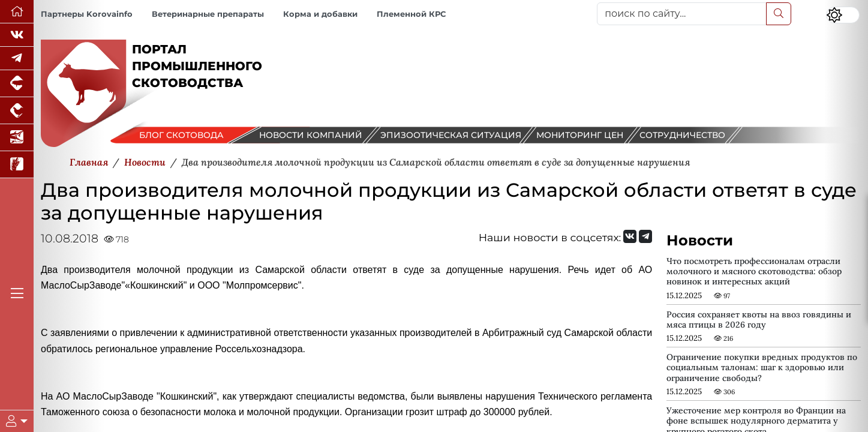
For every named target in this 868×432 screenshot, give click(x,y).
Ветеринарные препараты (208, 14)
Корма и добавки (320, 14)
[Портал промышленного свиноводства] (17, 84)
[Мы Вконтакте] (17, 35)
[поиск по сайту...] (682, 14)
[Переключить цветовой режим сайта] (843, 15)
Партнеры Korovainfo (87, 14)
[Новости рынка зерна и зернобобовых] (17, 165)
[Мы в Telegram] (17, 58)
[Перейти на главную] (17, 12)
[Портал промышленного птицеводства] (17, 111)
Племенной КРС (411, 14)
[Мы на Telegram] (645, 236)
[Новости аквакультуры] (17, 138)
